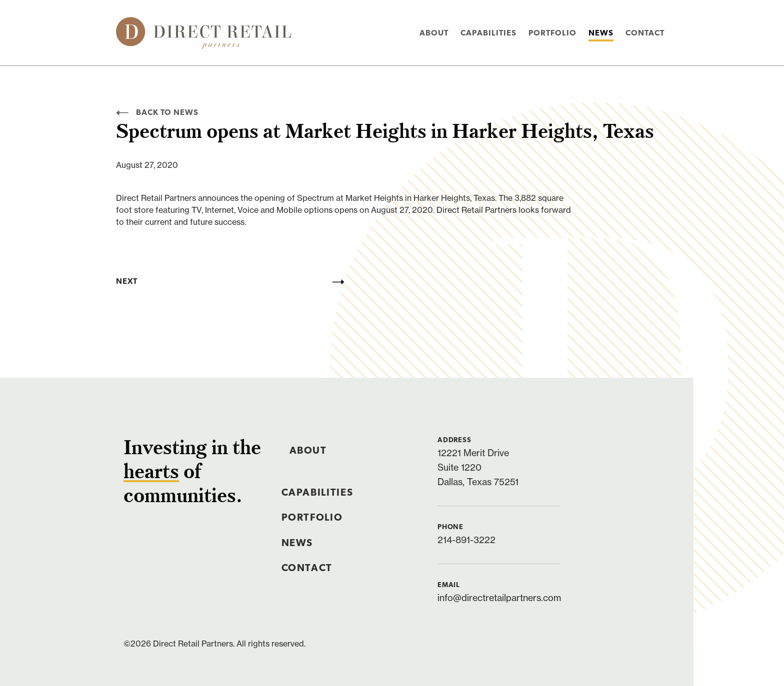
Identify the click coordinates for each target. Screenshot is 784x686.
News (601, 33)
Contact (645, 33)
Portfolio (552, 33)
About (434, 33)
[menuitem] (434, 33)
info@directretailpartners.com (499, 598)
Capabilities (488, 33)
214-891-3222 (466, 540)
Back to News (157, 113)
